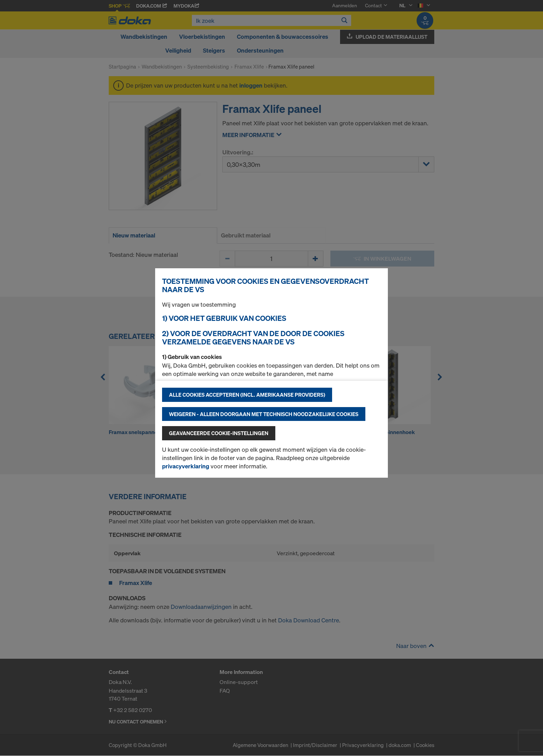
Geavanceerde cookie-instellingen (219, 433)
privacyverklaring (186, 466)
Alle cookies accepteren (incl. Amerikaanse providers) (247, 395)
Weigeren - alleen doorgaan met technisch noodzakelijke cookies (264, 414)
